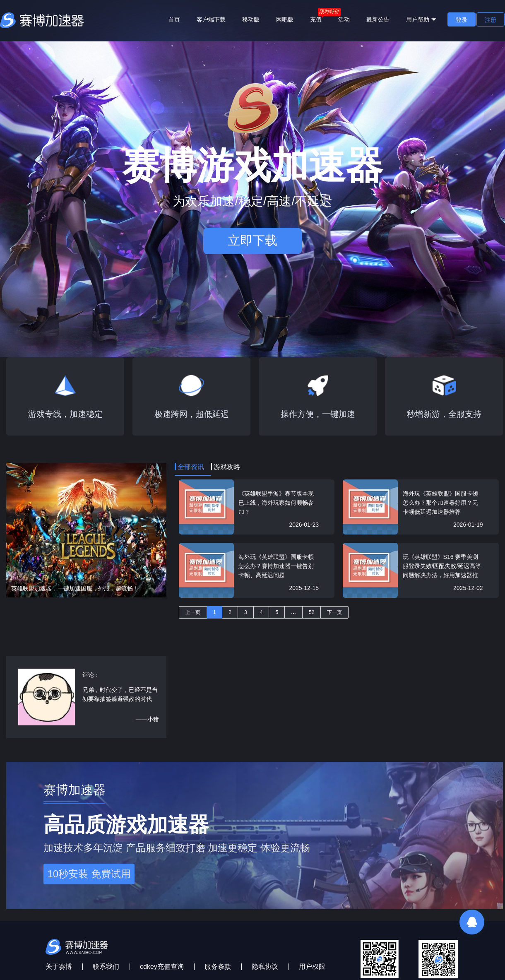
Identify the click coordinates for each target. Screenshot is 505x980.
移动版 (251, 19)
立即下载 (252, 240)
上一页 (193, 612)
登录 (462, 20)
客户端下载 (211, 19)
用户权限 (312, 967)
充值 (316, 19)
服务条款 (218, 967)
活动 (344, 19)
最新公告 (378, 19)
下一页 (334, 612)
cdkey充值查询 (162, 967)
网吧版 (285, 19)
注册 (491, 20)
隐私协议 (265, 967)
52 (311, 612)
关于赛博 (59, 967)
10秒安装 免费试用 (89, 874)
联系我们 (106, 967)
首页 (174, 19)
